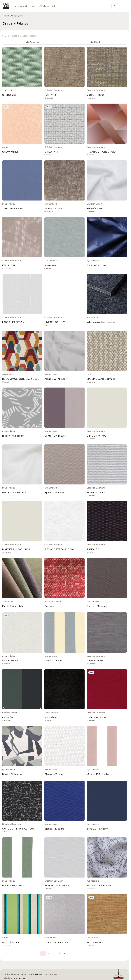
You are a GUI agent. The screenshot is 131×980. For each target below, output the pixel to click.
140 (75, 954)
